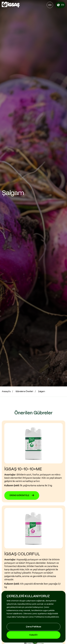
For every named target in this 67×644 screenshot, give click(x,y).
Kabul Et (33, 635)
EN (60, 5)
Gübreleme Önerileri (24, 392)
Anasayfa (6, 392)
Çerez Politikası (33, 627)
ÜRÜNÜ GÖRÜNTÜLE (22, 495)
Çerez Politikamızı (36, 617)
